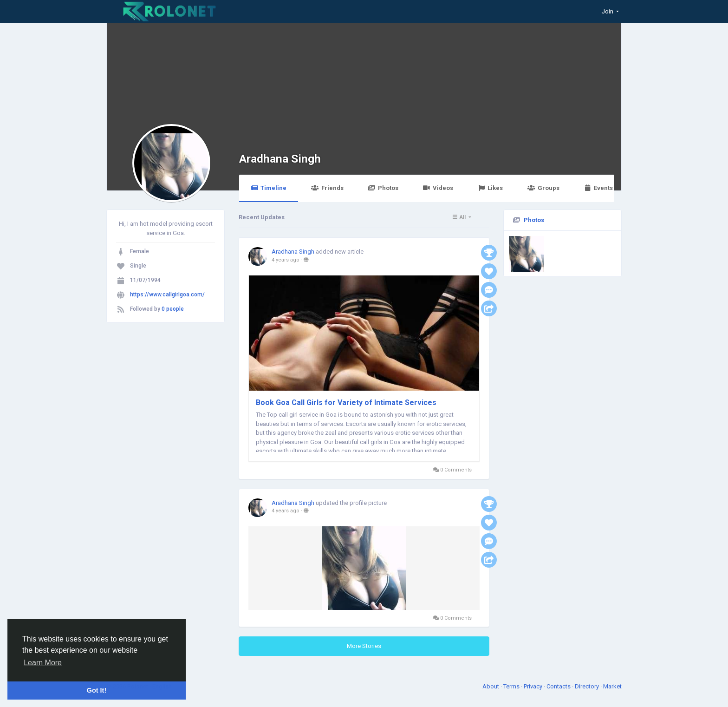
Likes (490, 188)
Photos (383, 188)
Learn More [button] (43, 663)
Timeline (269, 188)
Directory (588, 686)
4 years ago (286, 260)
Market (612, 686)
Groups (543, 188)
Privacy (534, 686)
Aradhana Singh (280, 159)
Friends (327, 188)
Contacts (559, 686)
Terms (512, 686)
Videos (438, 188)
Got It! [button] (97, 690)
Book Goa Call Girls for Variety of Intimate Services (346, 403)
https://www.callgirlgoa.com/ (167, 295)
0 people (173, 309)
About (491, 686)
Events (598, 188)
